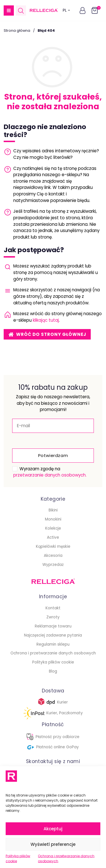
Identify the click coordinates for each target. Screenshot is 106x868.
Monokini (53, 519)
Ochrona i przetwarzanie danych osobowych (66, 858)
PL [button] (66, 10)
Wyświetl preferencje (53, 844)
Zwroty (53, 617)
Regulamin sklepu (53, 644)
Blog (53, 671)
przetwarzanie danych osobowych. (50, 475)
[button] (9, 10)
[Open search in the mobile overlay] (21, 11)
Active (53, 537)
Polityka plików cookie (18, 858)
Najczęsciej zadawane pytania (53, 635)
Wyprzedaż (53, 565)
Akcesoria (53, 556)
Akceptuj (53, 829)
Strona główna (17, 30)
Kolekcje (53, 528)
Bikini (53, 510)
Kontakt (53, 608)
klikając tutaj (46, 320)
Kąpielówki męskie (53, 546)
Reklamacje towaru (53, 626)
